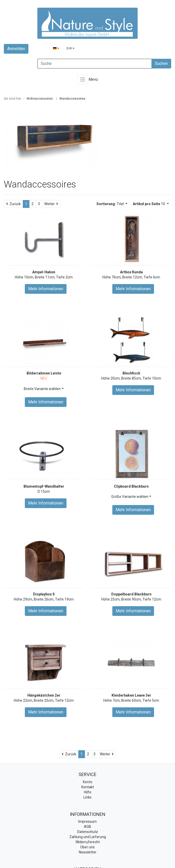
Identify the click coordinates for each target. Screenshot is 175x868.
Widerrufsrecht (88, 842)
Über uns (87, 847)
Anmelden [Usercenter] (16, 49)
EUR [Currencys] (70, 48)
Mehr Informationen (46, 289)
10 (149, 204)
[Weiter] (51, 204)
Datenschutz (88, 832)
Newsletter (88, 852)
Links (87, 797)
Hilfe (88, 792)
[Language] (56, 49)
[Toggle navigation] (83, 79)
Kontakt (88, 787)
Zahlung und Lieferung (88, 837)
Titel (111, 204)
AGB (87, 827)
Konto (88, 782)
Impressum (87, 822)
